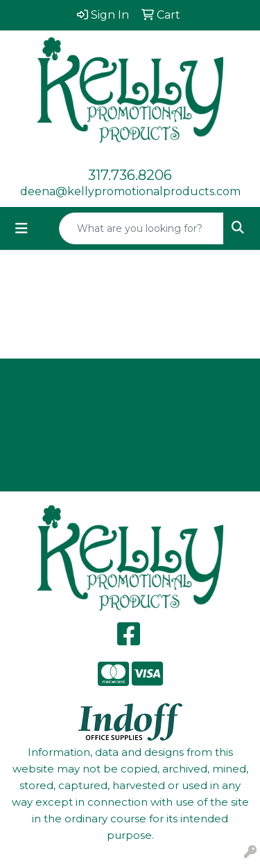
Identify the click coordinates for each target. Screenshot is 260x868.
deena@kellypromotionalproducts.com (130, 191)
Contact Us (130, 440)
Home (130, 379)
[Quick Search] (141, 228)
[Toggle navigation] (21, 228)
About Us (130, 409)
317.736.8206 (130, 175)
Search (130, 470)
